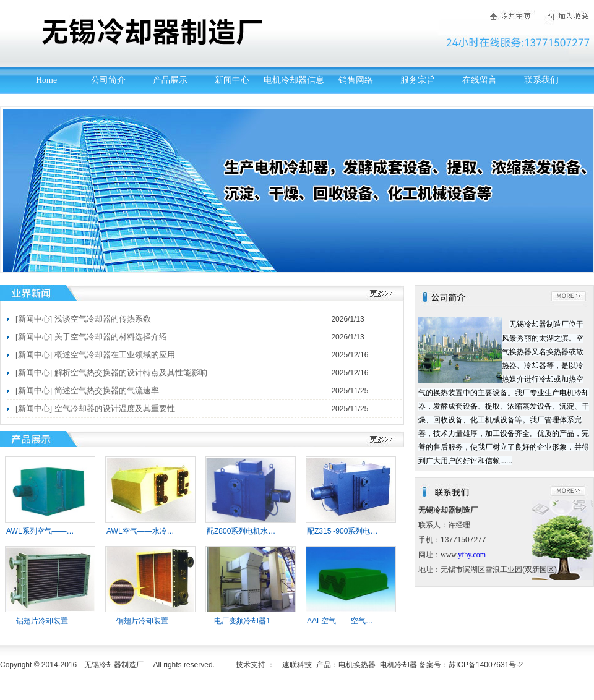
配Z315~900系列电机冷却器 (353, 531)
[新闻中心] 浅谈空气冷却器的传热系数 (83, 319)
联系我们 (541, 80)
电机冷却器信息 (294, 80)
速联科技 (297, 665)
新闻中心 (232, 80)
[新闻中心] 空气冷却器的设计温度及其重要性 (95, 408)
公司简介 (108, 80)
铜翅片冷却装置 (142, 621)
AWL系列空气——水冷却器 (51, 531)
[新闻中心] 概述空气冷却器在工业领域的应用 (95, 355)
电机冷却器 (398, 665)
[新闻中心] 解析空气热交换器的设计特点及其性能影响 (111, 373)
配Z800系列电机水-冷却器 (250, 531)
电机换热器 (357, 665)
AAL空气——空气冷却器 (347, 621)
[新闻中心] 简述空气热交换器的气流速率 (87, 391)
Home (46, 80)
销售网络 (356, 80)
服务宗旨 (418, 80)
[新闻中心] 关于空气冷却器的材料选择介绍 (91, 337)
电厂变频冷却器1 (242, 621)
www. (449, 555)
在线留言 (480, 80)
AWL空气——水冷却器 (144, 531)
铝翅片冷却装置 (42, 621)
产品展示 (170, 80)
